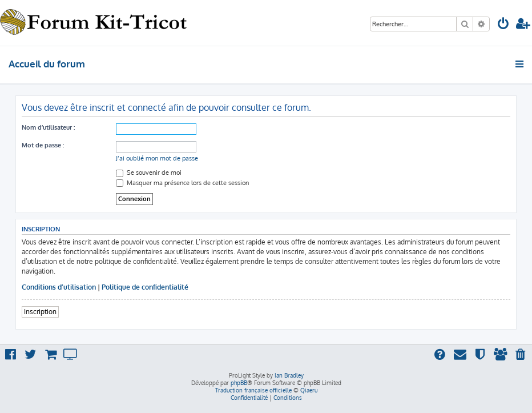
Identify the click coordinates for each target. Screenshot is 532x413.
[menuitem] (503, 25)
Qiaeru (309, 390)
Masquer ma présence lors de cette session (182, 183)
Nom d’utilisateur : (48, 127)
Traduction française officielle (253, 390)
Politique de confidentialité (145, 287)
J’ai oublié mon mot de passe (157, 158)
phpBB (239, 383)
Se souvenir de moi (149, 173)
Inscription (40, 312)
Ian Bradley (289, 375)
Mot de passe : (43, 145)
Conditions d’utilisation (59, 287)
